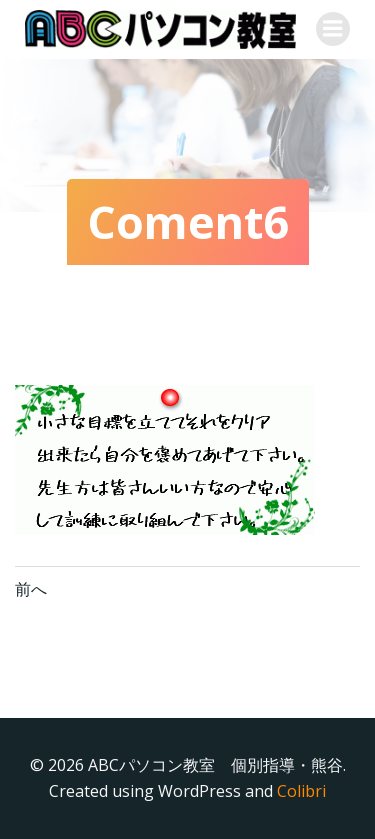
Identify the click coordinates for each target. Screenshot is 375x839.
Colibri (301, 791)
